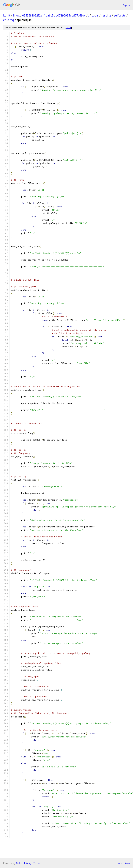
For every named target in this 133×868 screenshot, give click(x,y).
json (127, 863)
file (68, 28)
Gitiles (19, 863)
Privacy (28, 863)
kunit (7, 15)
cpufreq (9, 20)
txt (120, 863)
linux (16, 15)
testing (106, 15)
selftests (120, 15)
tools (95, 15)
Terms (37, 863)
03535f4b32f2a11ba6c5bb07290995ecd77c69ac (54, 15)
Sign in (126, 5)
